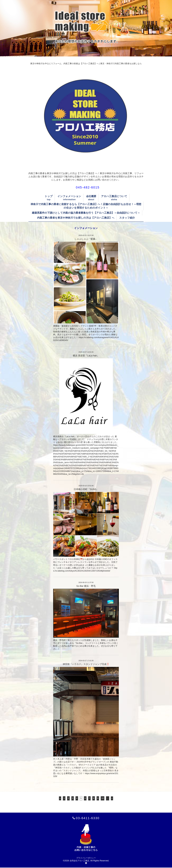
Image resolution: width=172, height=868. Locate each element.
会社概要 (91, 196)
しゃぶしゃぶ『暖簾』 (86, 239)
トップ (49, 196)
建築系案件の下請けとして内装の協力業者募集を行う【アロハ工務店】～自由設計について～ (86, 213)
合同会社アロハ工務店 (79, 861)
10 (103, 798)
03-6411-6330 (88, 818)
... (108, 798)
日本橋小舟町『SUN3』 (86, 489)
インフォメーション (69, 196)
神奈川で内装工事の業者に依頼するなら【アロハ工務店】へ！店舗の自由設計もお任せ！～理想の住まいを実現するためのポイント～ (86, 206)
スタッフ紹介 (127, 218)
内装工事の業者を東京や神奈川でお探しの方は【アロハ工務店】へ (76, 218)
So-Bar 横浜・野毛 (86, 586)
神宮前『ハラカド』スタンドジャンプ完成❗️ (86, 664)
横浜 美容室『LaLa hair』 (86, 356)
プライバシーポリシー (86, 858)
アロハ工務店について (114, 196)
